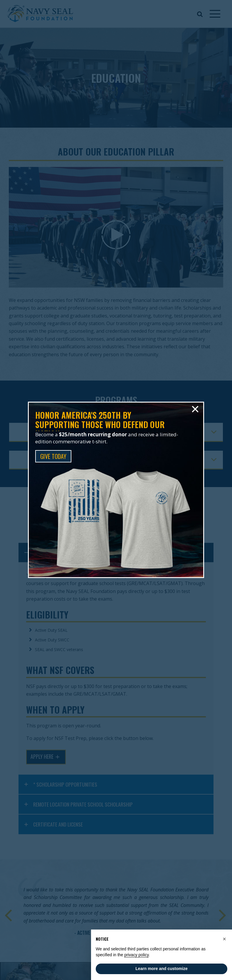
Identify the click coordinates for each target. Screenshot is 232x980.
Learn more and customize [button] (161, 969)
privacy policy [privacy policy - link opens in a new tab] (136, 955)
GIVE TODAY (53, 456)
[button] (224, 939)
